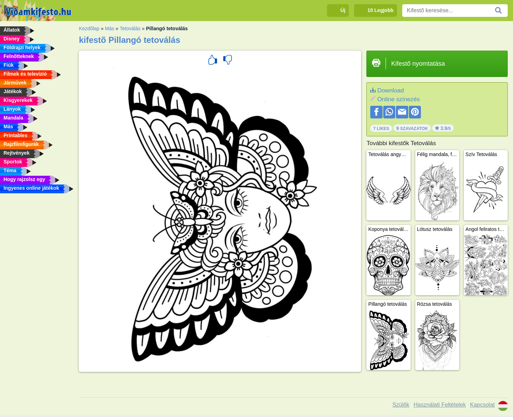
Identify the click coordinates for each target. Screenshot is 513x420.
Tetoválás (130, 28)
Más (109, 28)
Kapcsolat (482, 405)
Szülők (401, 405)
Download (391, 91)
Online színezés (399, 99)
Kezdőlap (89, 28)
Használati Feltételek (440, 405)
